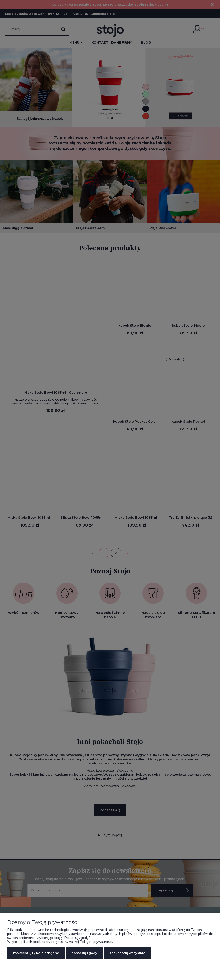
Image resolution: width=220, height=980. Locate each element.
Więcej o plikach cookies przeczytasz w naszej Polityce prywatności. (60, 942)
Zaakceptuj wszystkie (127, 953)
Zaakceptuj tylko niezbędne (36, 953)
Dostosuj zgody (84, 953)
